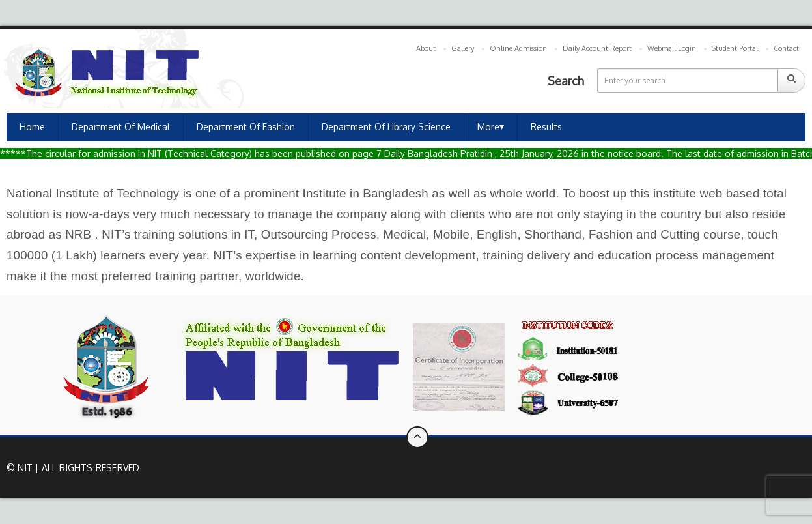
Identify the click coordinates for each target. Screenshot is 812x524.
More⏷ (491, 127)
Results (546, 127)
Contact (786, 48)
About (426, 48)
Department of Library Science (386, 127)
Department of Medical (121, 127)
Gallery (463, 48)
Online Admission (518, 48)
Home (32, 127)
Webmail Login (672, 48)
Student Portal (735, 48)
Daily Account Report (597, 48)
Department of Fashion (246, 127)
